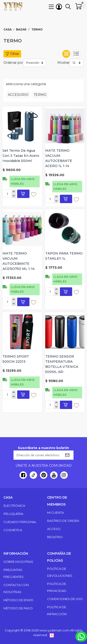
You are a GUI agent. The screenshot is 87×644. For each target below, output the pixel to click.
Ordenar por (13, 63)
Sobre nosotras (18, 562)
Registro (55, 537)
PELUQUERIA (13, 514)
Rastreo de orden (63, 521)
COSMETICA (13, 530)
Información (16, 553)
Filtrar (12, 54)
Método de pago (18, 608)
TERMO (40, 95)
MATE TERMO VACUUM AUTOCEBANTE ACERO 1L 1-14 (59, 158)
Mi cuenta (55, 513)
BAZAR (21, 29)
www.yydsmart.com (54, 630)
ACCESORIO (18, 95)
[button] (51, 7)
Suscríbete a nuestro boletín (43, 448)
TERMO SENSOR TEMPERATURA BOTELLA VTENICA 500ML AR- (62, 364)
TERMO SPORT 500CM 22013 (16, 359)
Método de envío (18, 600)
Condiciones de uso (65, 599)
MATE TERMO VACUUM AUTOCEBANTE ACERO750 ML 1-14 (19, 261)
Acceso (54, 529)
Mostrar (63, 63)
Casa (8, 29)
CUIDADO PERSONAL (20, 522)
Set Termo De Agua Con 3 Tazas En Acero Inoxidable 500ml (21, 156)
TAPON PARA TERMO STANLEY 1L (64, 256)
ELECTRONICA (14, 506)
